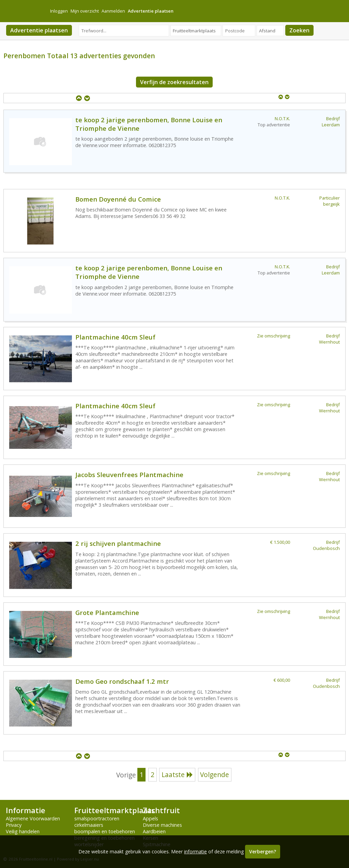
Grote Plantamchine (107, 612)
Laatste (177, 775)
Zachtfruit (161, 810)
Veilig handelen (23, 831)
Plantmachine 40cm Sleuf (115, 337)
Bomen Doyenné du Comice (118, 199)
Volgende (215, 775)
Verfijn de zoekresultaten (174, 82)
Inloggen (59, 11)
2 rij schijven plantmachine (118, 543)
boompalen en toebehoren (105, 831)
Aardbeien (154, 831)
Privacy (14, 825)
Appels (150, 818)
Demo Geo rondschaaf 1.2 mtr (122, 681)
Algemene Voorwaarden (33, 818)
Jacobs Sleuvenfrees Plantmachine (129, 475)
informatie (195, 851)
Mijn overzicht (85, 11)
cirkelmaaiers (89, 825)
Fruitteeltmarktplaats (115, 810)
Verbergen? (263, 851)
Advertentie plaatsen (39, 30)
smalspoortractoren (97, 818)
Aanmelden (113, 11)
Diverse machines (162, 825)
